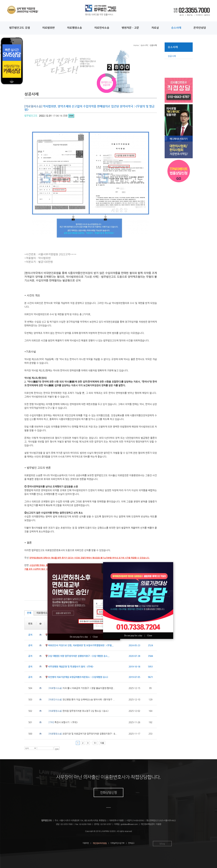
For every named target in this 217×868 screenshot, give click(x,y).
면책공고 (131, 843)
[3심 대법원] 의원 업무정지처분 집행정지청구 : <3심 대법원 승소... (79, 656)
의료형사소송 (43, 613)
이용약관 (86, 843)
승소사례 (176, 28)
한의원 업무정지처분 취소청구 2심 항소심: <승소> (79, 711)
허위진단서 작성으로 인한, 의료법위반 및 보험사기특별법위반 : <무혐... (81, 645)
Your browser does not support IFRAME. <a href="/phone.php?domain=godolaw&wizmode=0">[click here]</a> (22, 81)
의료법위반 (48, 28)
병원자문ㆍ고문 (130, 28)
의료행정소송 (75, 28)
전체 (29, 613)
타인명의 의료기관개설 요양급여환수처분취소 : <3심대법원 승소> (78, 677)
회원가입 (190, 15)
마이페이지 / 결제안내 (203, 15)
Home (136, 45)
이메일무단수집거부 (117, 843)
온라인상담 (200, 28)
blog (162, 844)
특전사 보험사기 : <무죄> (63, 722)
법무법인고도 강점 (20, 28)
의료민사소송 (102, 28)
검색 (57, 749)
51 (95, 743)
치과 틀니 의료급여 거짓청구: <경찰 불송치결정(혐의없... (82, 688)
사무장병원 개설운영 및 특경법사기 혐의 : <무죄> (71, 667)
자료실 (155, 28)
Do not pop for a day (79, 637)
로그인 (182, 15)
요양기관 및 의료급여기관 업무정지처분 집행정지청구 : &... (83, 734)
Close (95, 637)
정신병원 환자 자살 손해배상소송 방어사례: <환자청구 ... (82, 699)
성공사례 (172, 56)
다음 (102, 743)
